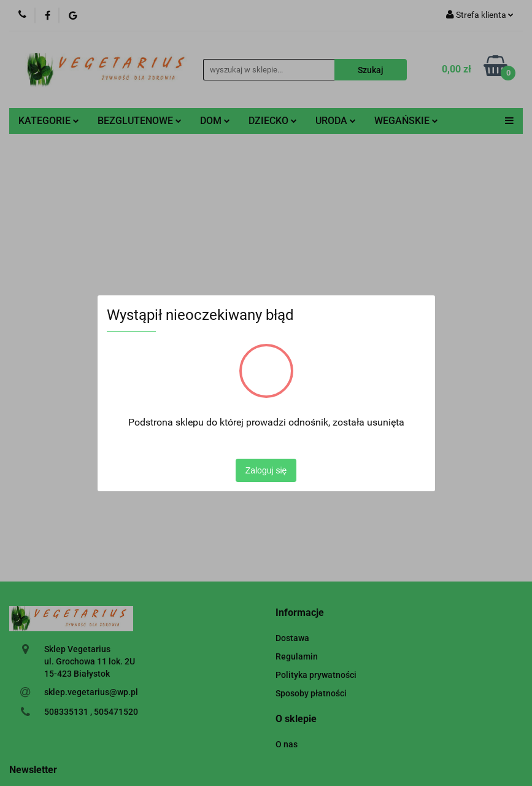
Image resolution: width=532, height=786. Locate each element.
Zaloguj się (266, 470)
